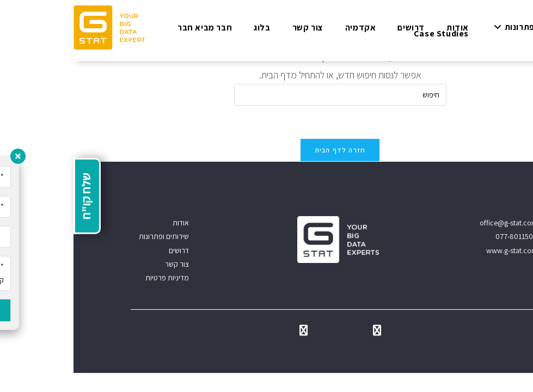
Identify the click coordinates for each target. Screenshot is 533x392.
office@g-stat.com (435, 223)
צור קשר (103, 264)
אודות (107, 223)
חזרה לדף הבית (267, 150)
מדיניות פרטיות (94, 278)
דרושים (105, 250)
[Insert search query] (267, 95)
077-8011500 (443, 236)
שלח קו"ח (13, 196)
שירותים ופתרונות (90, 236)
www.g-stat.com (438, 250)
